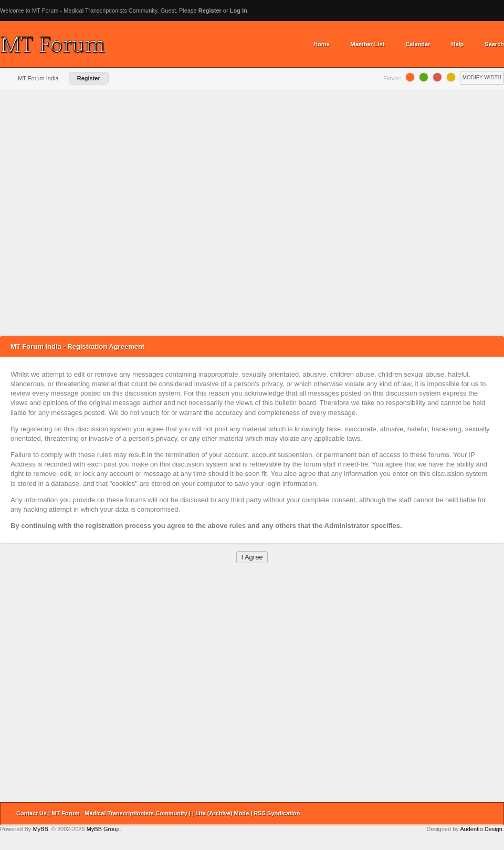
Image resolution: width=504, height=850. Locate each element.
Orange (410, 77)
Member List (368, 44)
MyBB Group (103, 829)
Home (322, 44)
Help (457, 44)
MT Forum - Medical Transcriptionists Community (119, 813)
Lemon (451, 77)
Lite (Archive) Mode (222, 813)
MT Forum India (38, 78)
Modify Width (482, 77)
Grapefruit (437, 77)
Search (494, 44)
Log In (239, 11)
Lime (424, 77)
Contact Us (31, 813)
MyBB (40, 829)
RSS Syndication (277, 813)
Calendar (418, 44)
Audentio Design (481, 829)
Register (210, 11)
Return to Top (492, 814)
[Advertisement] (115, 212)
